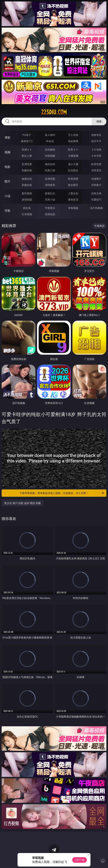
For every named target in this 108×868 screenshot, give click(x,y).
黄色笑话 (73, 200)
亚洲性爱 (27, 164)
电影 (7, 167)
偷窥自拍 (27, 179)
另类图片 (96, 185)
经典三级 (50, 170)
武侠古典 (96, 193)
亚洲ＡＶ (27, 149)
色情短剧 (50, 214)
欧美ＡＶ (73, 149)
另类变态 (96, 170)
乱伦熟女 (73, 170)
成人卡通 (73, 164)
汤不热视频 (96, 208)
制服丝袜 (27, 170)
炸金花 (50, 141)
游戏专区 (96, 135)
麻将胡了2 (27, 141)
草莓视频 (73, 208)
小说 (7, 196)
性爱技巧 (96, 200)
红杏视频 (27, 214)
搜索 (99, 121)
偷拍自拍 (50, 164)
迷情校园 (27, 200)
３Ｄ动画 (96, 149)
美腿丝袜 (27, 185)
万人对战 (73, 135)
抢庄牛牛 (96, 141)
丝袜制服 (50, 156)
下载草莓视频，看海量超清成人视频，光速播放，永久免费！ (62, 493)
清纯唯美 (50, 185)
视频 (7, 152)
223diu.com (54, 112)
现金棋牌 (73, 141)
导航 (7, 211)
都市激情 (27, 193)
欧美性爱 (96, 164)
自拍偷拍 (50, 149)
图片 (7, 181)
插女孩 (27, 208)
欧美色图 (73, 179)
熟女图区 (73, 185)
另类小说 (50, 200)
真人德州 (50, 135)
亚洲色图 (50, 179)
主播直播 (73, 156)
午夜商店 (50, 208)
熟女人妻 (27, 156)
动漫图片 (96, 179)
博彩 (7, 138)
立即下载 (80, 860)
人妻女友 (73, 193)
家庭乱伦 (50, 193)
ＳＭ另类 (96, 156)
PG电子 (27, 135)
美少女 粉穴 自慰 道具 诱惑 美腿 (22, 503)
